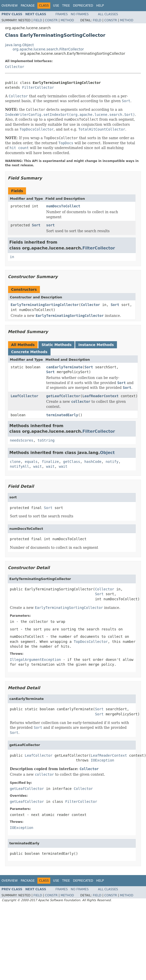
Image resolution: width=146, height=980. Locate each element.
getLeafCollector (63, 396)
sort (51, 225)
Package (28, 6)
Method (67, 20)
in (12, 257)
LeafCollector (25, 396)
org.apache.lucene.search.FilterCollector (48, 49)
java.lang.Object (19, 45)
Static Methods (56, 345)
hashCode (93, 462)
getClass (72, 462)
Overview (10, 6)
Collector (15, 67)
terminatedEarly (62, 415)
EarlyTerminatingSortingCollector (45, 305)
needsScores (22, 440)
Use (56, 6)
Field (38, 20)
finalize (50, 462)
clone (15, 462)
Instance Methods (96, 345)
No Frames (80, 14)
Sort (36, 225)
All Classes (108, 14)
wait (38, 466)
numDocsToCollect (63, 206)
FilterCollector (38, 87)
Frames (62, 14)
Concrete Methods (29, 352)
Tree (66, 6)
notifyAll (19, 466)
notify (112, 462)
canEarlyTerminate (64, 367)
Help (100, 6)
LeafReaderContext (100, 396)
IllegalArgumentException (35, 660)
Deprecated (83, 6)
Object (107, 453)
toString (46, 440)
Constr (51, 20)
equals (31, 462)
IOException (102, 760)
